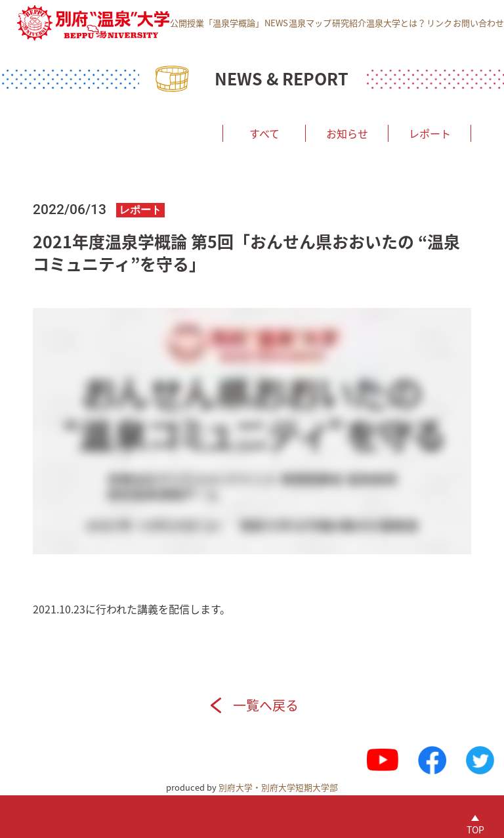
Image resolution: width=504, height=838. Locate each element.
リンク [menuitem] (439, 23)
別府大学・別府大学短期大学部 (278, 787)
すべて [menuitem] (264, 133)
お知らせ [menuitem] (347, 133)
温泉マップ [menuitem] (310, 23)
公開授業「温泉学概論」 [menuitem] (217, 23)
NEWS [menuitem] (276, 23)
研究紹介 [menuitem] (349, 23)
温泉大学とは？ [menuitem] (396, 23)
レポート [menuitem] (430, 133)
